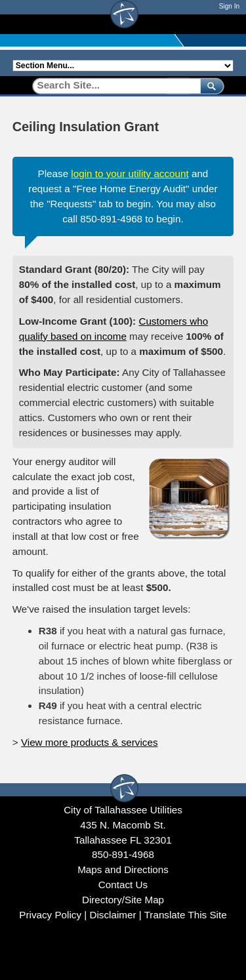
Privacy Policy (50, 915)
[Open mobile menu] (227, 24)
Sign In (229, 6)
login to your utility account (130, 174)
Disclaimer (113, 915)
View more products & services (90, 742)
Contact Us (123, 885)
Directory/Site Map (123, 900)
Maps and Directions (123, 869)
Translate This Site (186, 915)
